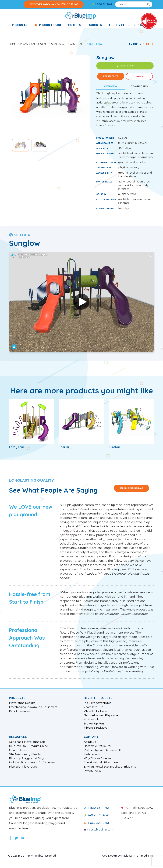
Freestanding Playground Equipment (33, 707)
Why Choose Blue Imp (98, 758)
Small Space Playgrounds (68, 44)
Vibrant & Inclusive (96, 711)
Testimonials (92, 754)
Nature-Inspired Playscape (101, 715)
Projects (74, 25)
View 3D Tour (125, 66)
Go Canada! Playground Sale (27, 742)
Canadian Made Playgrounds (102, 763)
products (21, 25)
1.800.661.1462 (102, 4)
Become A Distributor (98, 746)
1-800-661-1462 (96, 808)
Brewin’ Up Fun (94, 724)
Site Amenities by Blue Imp (26, 754)
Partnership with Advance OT (103, 750)
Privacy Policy (93, 771)
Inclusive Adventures (97, 703)
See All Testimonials (131, 488)
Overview (111, 86)
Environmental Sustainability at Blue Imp (110, 767)
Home (13, 44)
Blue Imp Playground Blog (26, 758)
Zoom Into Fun (94, 707)
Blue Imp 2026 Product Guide (28, 746)
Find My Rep (119, 25)
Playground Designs (34, 44)
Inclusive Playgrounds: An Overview (32, 763)
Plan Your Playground (23, 767)
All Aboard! (91, 720)
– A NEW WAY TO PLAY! (54, 4)
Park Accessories (20, 711)
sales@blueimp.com (98, 830)
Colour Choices (19, 750)
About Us (90, 742)
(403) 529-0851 (96, 823)
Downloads (139, 86)
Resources (95, 25)
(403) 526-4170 (97, 815)
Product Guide (48, 25)
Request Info (111, 76)
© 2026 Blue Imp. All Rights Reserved (32, 856)
